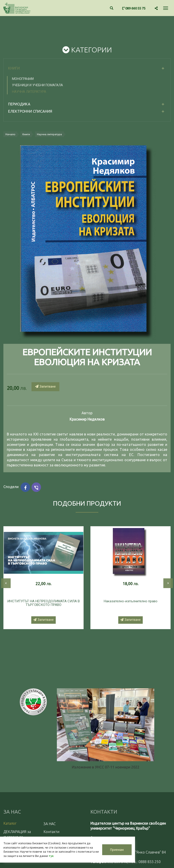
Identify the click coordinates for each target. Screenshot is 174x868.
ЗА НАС (50, 824)
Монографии (23, 79)
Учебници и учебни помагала (37, 85)
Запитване (45, 387)
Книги (14, 68)
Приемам (106, 846)
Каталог (10, 824)
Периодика (19, 104)
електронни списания (30, 111)
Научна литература (29, 92)
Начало (11, 134)
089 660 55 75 (134, 8)
